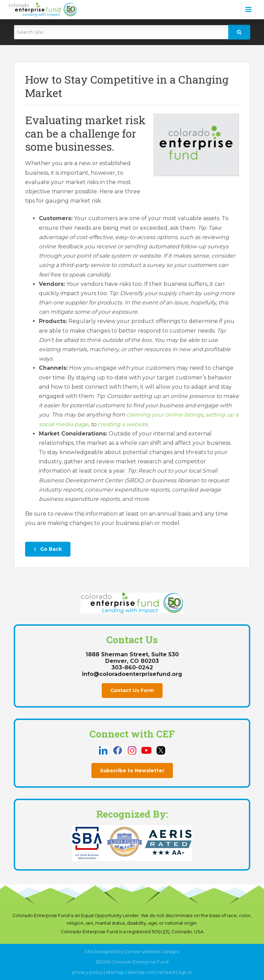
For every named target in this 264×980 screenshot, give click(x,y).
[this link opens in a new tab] (104, 750)
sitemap (115, 972)
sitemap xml (141, 972)
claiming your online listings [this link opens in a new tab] (165, 415)
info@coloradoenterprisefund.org (132, 674)
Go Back (48, 549)
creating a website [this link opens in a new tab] (123, 424)
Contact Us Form (132, 690)
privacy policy (87, 972)
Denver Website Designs (152, 952)
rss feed (166, 972)
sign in (185, 972)
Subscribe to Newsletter (132, 771)
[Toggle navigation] (248, 10)
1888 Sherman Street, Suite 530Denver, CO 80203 (132, 658)
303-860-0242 (132, 667)
